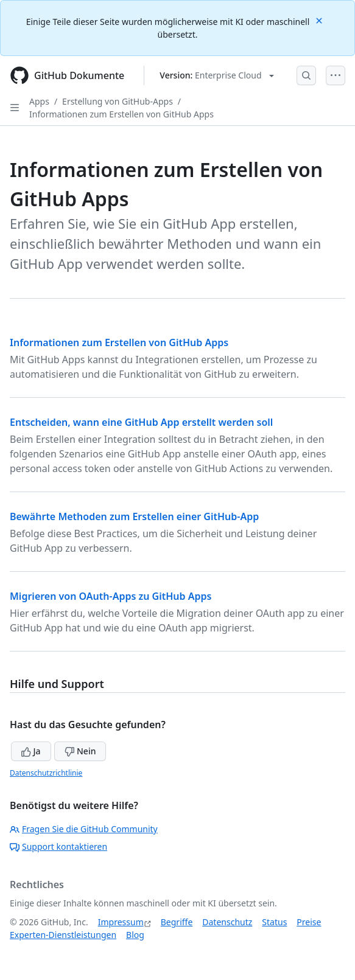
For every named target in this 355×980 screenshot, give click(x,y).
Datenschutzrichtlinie (46, 773)
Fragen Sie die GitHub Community (84, 829)
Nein (80, 751)
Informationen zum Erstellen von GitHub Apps (121, 114)
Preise (309, 922)
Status (274, 922)
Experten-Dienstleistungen (63, 935)
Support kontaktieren (58, 846)
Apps (39, 101)
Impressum (121, 922)
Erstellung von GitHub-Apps (118, 101)
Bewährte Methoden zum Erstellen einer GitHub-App (134, 516)
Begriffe (177, 922)
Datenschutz (227, 922)
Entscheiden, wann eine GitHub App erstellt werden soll (141, 422)
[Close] (320, 20)
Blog (135, 935)
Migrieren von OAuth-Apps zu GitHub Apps (111, 596)
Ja (31, 751)
